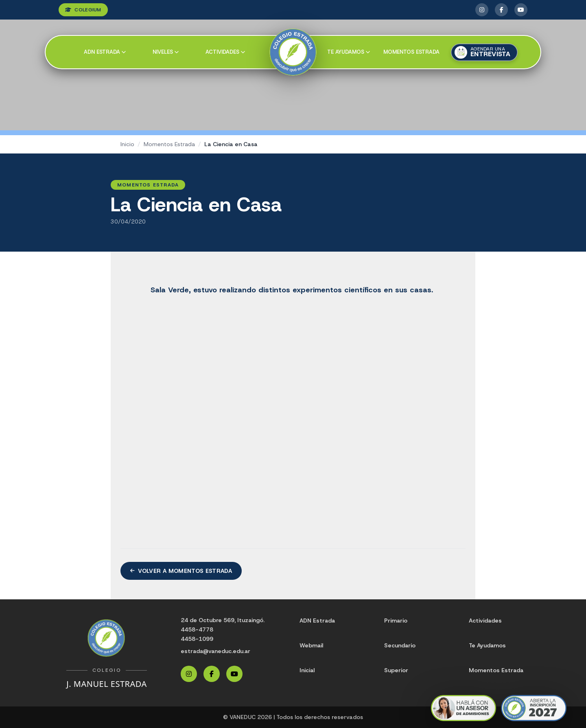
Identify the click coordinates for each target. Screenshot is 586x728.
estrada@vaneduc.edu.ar (215, 651)
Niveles (166, 52)
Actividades (225, 52)
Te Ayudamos (487, 645)
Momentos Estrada (411, 52)
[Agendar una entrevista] (484, 52)
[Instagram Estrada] (482, 10)
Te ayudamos (349, 52)
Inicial (307, 670)
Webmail (311, 645)
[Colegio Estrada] (293, 52)
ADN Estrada (105, 52)
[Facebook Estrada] (501, 10)
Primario (396, 621)
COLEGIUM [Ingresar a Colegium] (83, 10)
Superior (396, 670)
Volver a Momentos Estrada (181, 571)
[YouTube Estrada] (521, 10)
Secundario (400, 645)
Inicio (127, 144)
